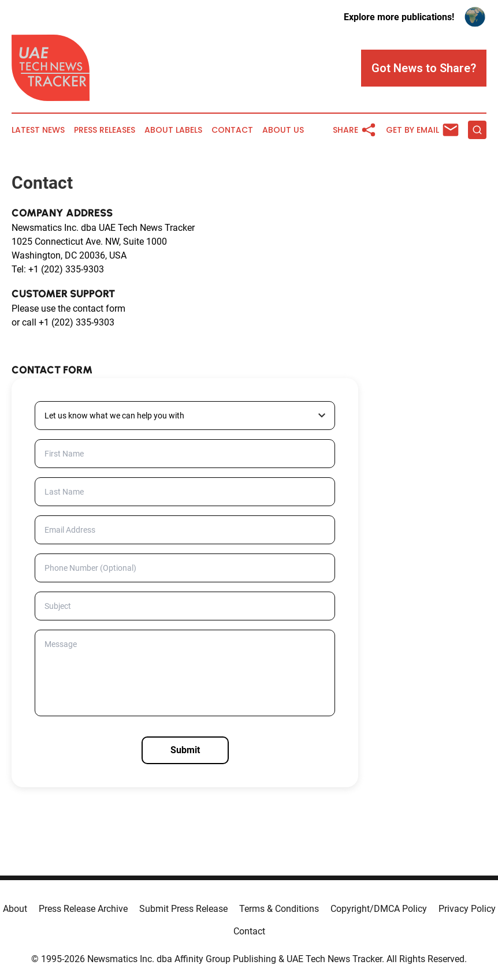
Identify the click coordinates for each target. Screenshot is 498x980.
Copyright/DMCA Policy (379, 909)
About (15, 909)
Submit (185, 750)
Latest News (38, 130)
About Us (283, 130)
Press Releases (105, 130)
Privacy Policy (467, 909)
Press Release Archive (83, 909)
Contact (232, 130)
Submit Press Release (183, 909)
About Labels (173, 130)
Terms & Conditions (279, 909)
